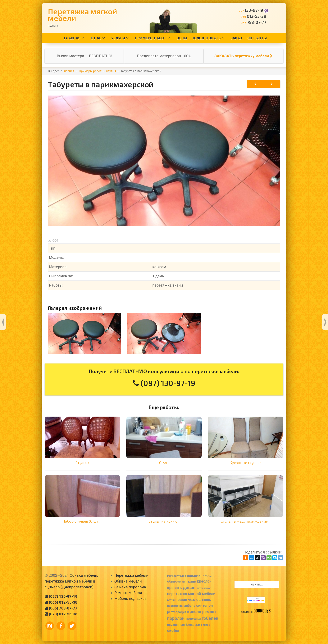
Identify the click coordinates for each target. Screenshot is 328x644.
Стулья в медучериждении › (246, 521)
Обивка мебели (128, 581)
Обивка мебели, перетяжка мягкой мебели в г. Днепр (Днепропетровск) (71, 581)
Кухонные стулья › (246, 463)
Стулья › (83, 463)
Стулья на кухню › (164, 521)
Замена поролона (130, 587)
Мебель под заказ (131, 599)
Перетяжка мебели (131, 575)
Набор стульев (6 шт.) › (82, 521)
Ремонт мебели (128, 593)
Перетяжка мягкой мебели (83, 15)
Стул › (164, 463)
